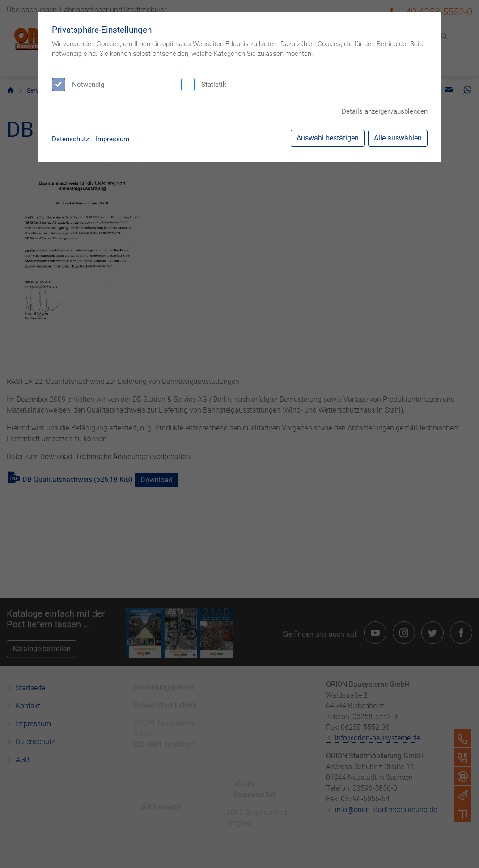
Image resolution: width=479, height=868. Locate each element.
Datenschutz (70, 139)
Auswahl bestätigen (328, 138)
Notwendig (88, 85)
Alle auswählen (398, 138)
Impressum (112, 139)
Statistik (214, 85)
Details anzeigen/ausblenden (385, 111)
